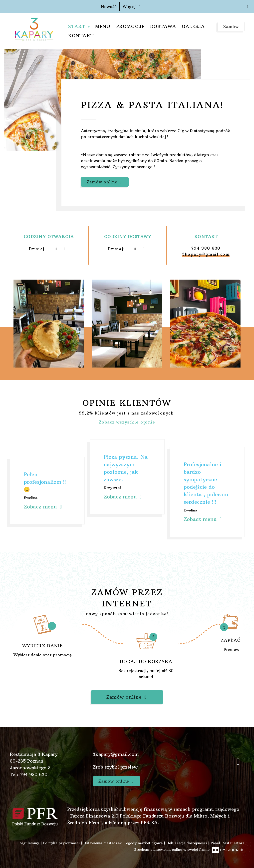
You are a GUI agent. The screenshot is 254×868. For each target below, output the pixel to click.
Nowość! (109, 6)
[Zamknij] (248, 6)
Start (79, 26)
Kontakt (81, 36)
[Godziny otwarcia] (65, 249)
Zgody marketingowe (145, 843)
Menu (103, 26)
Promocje (130, 26)
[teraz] (56, 249)
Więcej (132, 6)
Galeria (193, 26)
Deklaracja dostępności (187, 843)
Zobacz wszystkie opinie (127, 422)
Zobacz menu (44, 507)
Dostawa (163, 26)
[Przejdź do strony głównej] (34, 29)
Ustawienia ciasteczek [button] (103, 843)
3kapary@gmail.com (206, 254)
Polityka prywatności (62, 843)
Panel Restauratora (228, 843)
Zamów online (105, 182)
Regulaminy (29, 843)
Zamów (231, 26)
